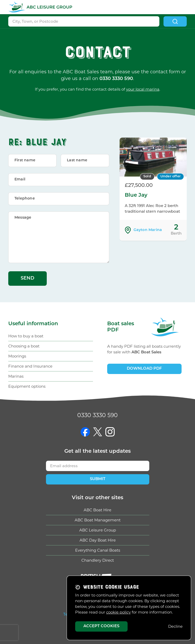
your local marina (143, 89)
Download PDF (144, 369)
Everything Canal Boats (98, 550)
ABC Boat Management (98, 520)
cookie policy (118, 612)
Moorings (17, 356)
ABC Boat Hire (97, 510)
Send (28, 278)
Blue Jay (136, 195)
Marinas (16, 376)
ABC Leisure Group (98, 530)
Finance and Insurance (30, 366)
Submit (98, 479)
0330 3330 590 (97, 415)
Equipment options (27, 386)
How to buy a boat (26, 336)
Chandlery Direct (98, 560)
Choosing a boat (24, 346)
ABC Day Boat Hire (98, 540)
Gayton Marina (148, 230)
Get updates (97, 451)
